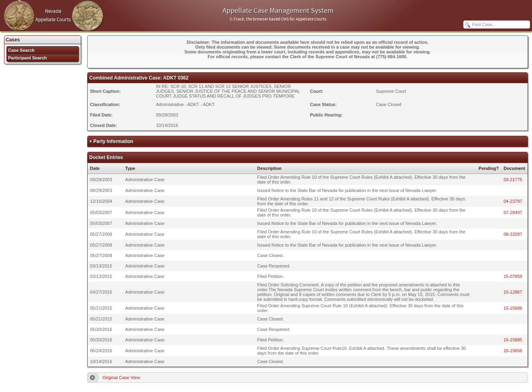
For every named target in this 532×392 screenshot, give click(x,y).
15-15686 (513, 308)
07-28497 (513, 212)
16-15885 (513, 340)
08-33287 (513, 234)
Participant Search (28, 58)
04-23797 (513, 201)
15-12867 (513, 292)
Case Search (21, 50)
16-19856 (513, 351)
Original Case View (121, 378)
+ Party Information (111, 141)
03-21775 (513, 180)
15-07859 (513, 276)
